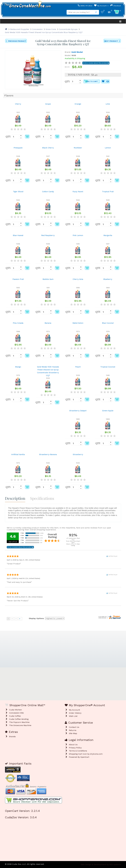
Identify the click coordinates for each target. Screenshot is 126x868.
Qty (67, 81)
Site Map (73, 733)
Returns (73, 730)
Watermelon (78, 323)
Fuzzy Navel (78, 192)
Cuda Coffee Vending (19, 719)
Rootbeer (78, 148)
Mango (18, 367)
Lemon (108, 148)
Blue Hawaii (18, 235)
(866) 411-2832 (85, 6)
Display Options (36, 618)
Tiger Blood (18, 192)
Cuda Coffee (15, 716)
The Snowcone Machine (20, 725)
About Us (73, 745)
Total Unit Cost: (79, 75)
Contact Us (74, 727)
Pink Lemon (78, 235)
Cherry (18, 104)
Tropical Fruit (108, 192)
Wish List (73, 716)
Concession (37, 29)
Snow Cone (51, 29)
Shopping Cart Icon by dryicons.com (86, 754)
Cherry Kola (78, 279)
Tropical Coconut (108, 367)
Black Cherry (48, 148)
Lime (108, 104)
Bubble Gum (48, 279)
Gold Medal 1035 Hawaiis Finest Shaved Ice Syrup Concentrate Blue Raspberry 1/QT (44, 32)
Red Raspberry (48, 235)
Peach (78, 367)
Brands (12, 736)
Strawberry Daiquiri (78, 411)
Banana (48, 323)
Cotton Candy (48, 192)
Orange (78, 104)
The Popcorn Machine (19, 722)
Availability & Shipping (75, 58)
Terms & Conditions (78, 751)
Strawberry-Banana (48, 454)
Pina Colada (18, 323)
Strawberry (78, 454)
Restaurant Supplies (20, 29)
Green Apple (108, 411)
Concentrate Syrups (68, 29)
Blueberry (108, 279)
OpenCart (85, 757)
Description (15, 498)
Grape (48, 104)
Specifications (42, 498)
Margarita (108, 235)
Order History (75, 713)
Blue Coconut (108, 323)
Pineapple (18, 148)
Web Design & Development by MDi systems (101, 864)
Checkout (116, 6)
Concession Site (16, 713)
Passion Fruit (18, 279)
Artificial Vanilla (18, 454)
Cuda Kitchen (15, 710)
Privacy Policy (75, 748)
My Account (101, 6)
